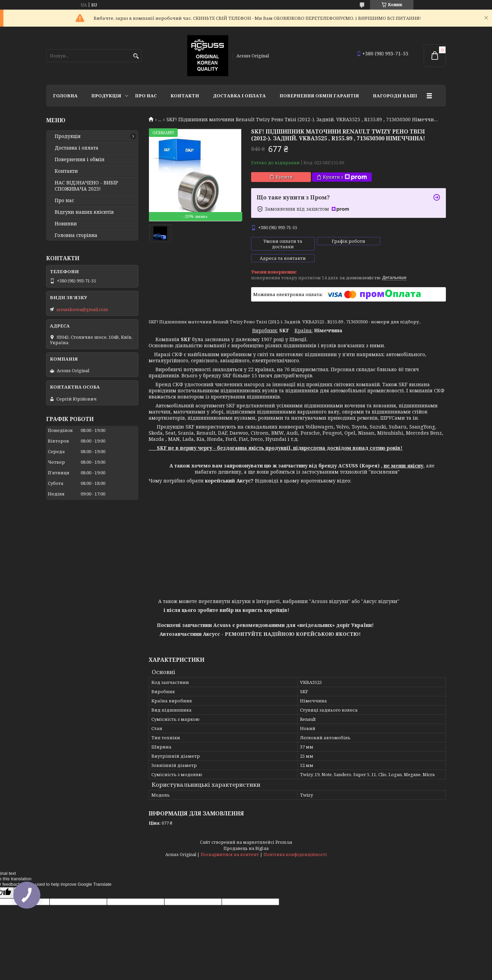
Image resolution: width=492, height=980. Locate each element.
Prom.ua (284, 831)
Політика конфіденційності (295, 843)
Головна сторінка (76, 235)
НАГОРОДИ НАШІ (395, 96)
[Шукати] (136, 56)
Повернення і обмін (80, 159)
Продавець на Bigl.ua (246, 837)
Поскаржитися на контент (230, 843)
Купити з (345, 177)
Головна (65, 96)
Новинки (66, 224)
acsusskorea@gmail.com (82, 309)
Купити (284, 177)
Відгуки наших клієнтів (84, 212)
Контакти (185, 96)
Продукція (106, 96)
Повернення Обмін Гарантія (319, 96)
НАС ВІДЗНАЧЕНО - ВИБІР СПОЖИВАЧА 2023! (86, 186)
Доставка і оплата (239, 96)
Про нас (146, 96)
